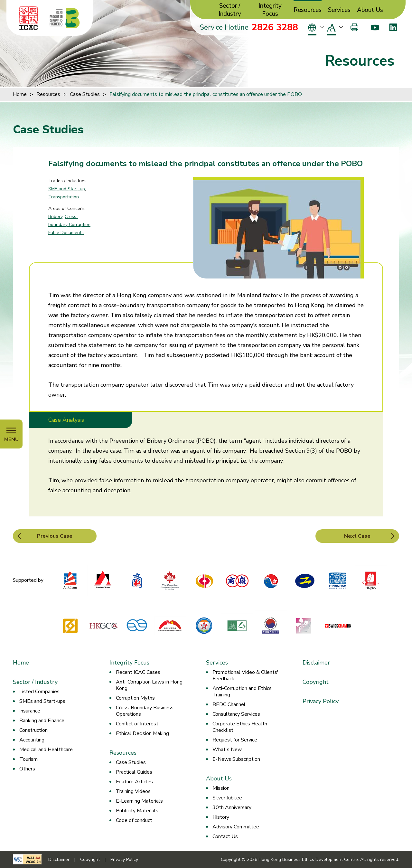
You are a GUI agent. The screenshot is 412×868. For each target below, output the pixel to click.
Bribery (55, 217)
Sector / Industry (230, 10)
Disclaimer (316, 663)
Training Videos (133, 791)
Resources (308, 10)
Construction (33, 730)
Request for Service (235, 740)
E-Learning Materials (139, 801)
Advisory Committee (236, 827)
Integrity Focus (270, 10)
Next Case (357, 536)
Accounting (32, 740)
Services (339, 10)
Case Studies (85, 94)
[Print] (354, 27)
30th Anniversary (232, 807)
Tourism (28, 759)
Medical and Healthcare (46, 750)
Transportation (64, 197)
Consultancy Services (236, 714)
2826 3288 (275, 27)
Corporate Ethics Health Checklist (240, 727)
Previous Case (55, 536)
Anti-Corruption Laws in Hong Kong (149, 685)
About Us (370, 10)
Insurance (30, 711)
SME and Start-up (67, 189)
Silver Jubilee (227, 798)
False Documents (66, 233)
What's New (227, 750)
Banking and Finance (42, 721)
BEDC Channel (229, 704)
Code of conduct (134, 820)
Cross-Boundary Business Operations (145, 711)
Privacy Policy (321, 701)
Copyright (316, 682)
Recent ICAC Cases (138, 672)
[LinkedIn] (393, 27)
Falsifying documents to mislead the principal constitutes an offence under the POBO (206, 94)
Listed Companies (39, 692)
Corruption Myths (135, 698)
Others (27, 769)
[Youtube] (375, 27)
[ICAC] (29, 18)
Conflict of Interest (137, 724)
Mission (221, 788)
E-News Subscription (236, 759)
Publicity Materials (137, 811)
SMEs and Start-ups (42, 701)
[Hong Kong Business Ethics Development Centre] (65, 18)
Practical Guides (134, 772)
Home (20, 94)
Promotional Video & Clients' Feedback (245, 675)
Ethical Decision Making (142, 733)
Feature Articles (134, 782)
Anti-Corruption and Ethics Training (242, 692)
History (221, 817)
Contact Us (225, 836)
